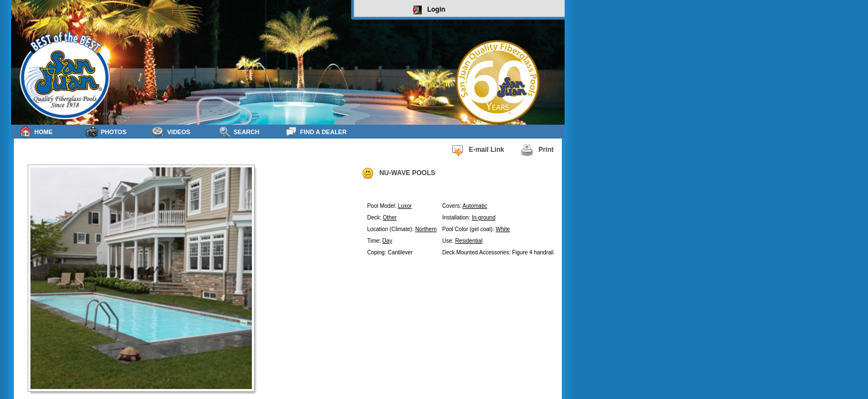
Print (537, 150)
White (503, 229)
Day (387, 241)
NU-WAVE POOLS (398, 173)
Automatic (474, 206)
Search (239, 132)
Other (390, 218)
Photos (106, 132)
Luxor (405, 206)
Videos (171, 132)
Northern (426, 229)
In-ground (484, 218)
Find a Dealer (316, 132)
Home (36, 132)
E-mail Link (478, 150)
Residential (469, 241)
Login (429, 10)
